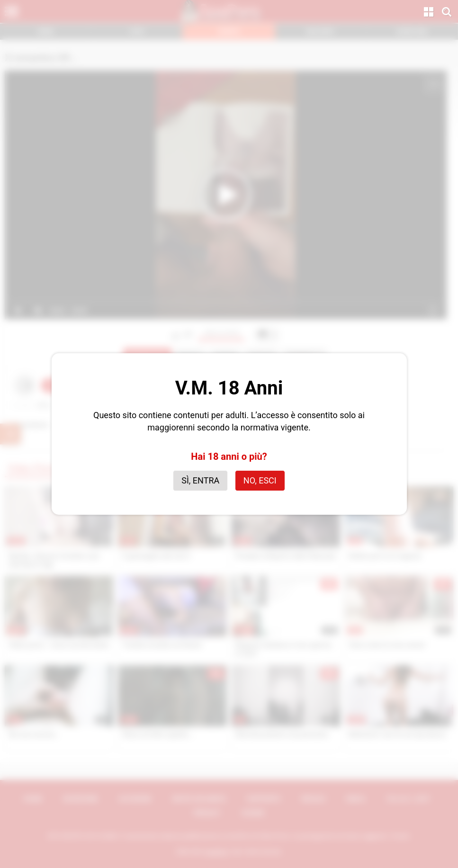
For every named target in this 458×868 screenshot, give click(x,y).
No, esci (260, 480)
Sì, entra (200, 480)
